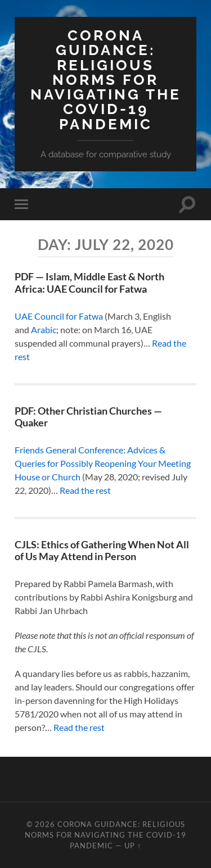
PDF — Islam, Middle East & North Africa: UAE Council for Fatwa (89, 283)
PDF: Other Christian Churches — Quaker (88, 417)
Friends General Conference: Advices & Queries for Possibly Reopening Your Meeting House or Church (103, 463)
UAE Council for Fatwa (59, 316)
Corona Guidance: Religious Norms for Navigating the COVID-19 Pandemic (106, 79)
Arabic (44, 330)
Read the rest (85, 490)
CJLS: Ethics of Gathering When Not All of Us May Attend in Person (102, 551)
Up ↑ (133, 846)
